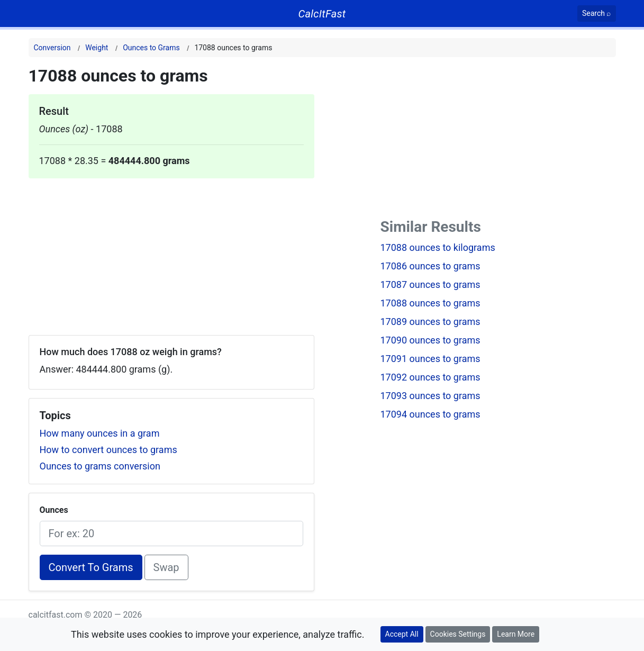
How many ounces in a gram (100, 433)
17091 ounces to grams (430, 359)
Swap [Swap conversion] (166, 567)
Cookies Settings (458, 634)
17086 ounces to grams (430, 266)
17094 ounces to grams (430, 414)
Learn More (516, 634)
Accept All (402, 634)
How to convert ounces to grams (108, 450)
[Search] (597, 13)
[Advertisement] (171, 252)
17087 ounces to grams (430, 284)
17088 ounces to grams (430, 303)
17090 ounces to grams (430, 340)
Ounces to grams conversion (100, 466)
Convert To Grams (91, 567)
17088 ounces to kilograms (438, 247)
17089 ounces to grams (430, 322)
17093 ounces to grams (430, 396)
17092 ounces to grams (430, 377)
